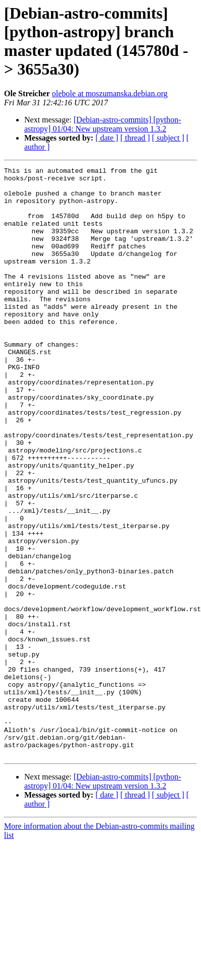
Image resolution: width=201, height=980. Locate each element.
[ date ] (107, 138)
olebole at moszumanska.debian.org (110, 93)
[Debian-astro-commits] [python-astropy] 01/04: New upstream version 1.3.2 (103, 124)
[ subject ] (168, 138)
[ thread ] (135, 138)
